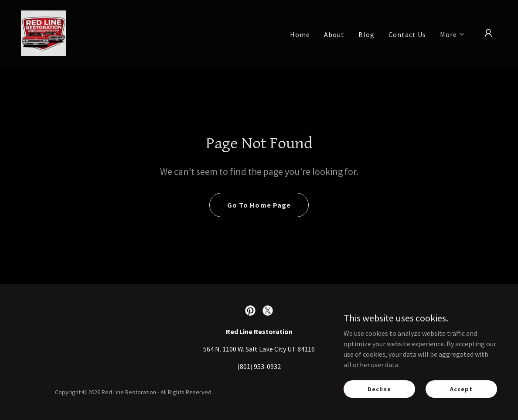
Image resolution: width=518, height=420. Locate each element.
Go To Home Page (259, 205)
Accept (461, 389)
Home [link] (300, 34)
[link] (44, 32)
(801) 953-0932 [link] (259, 366)
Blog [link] (366, 34)
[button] (453, 34)
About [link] (334, 34)
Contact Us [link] (407, 34)
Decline (379, 389)
